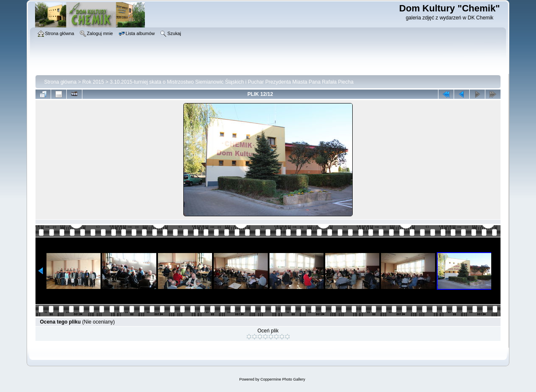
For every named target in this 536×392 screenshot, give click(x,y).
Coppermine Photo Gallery (283, 379)
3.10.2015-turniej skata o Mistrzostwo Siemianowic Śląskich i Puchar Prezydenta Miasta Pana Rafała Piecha (232, 82)
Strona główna (60, 82)
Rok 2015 (93, 82)
